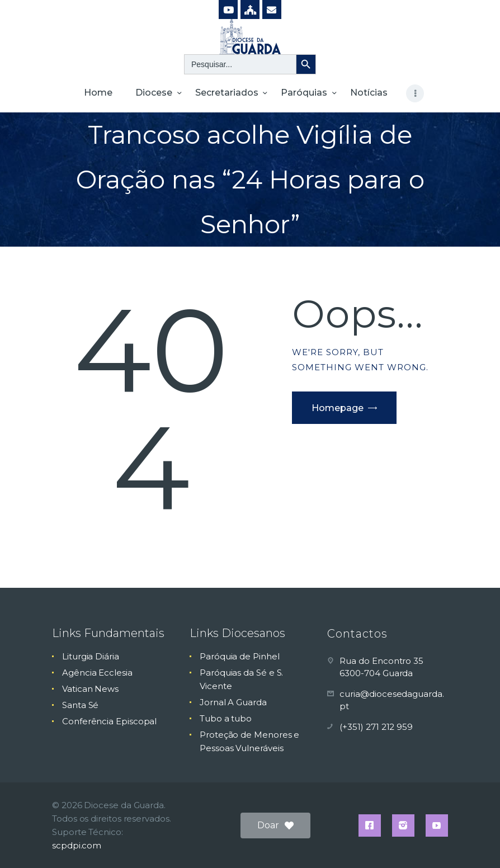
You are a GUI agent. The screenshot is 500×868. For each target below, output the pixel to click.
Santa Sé (80, 705)
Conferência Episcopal (109, 721)
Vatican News (90, 689)
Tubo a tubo (226, 718)
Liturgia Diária (91, 656)
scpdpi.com (77, 845)
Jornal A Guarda (233, 702)
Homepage (338, 408)
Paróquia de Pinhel (240, 656)
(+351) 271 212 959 (376, 727)
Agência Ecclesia (97, 673)
